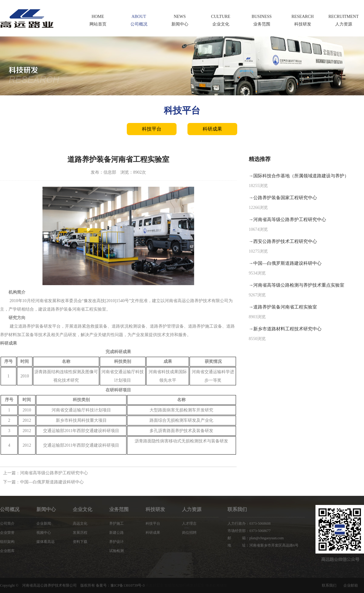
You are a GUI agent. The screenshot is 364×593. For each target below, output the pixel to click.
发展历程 (80, 533)
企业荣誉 (7, 533)
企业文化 (83, 509)
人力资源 (192, 509)
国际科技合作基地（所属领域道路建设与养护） (301, 176)
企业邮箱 (351, 585)
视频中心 (44, 533)
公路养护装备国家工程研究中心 (285, 198)
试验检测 (116, 551)
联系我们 (329, 585)
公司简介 (7, 523)
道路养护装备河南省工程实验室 (285, 307)
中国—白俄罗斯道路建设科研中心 (52, 482)
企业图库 (7, 551)
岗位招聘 (189, 533)
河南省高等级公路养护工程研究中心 (54, 473)
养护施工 (116, 523)
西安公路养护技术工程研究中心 (285, 241)
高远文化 (80, 523)
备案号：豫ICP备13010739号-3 (120, 585)
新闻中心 (46, 509)
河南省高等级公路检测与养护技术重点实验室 (299, 285)
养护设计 (116, 542)
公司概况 (10, 509)
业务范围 (119, 509)
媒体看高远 (45, 542)
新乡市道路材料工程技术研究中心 (287, 329)
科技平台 (152, 129)
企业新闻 (44, 523)
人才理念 (189, 523)
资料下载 (80, 542)
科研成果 (212, 129)
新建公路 (116, 533)
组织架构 (7, 542)
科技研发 (155, 509)
